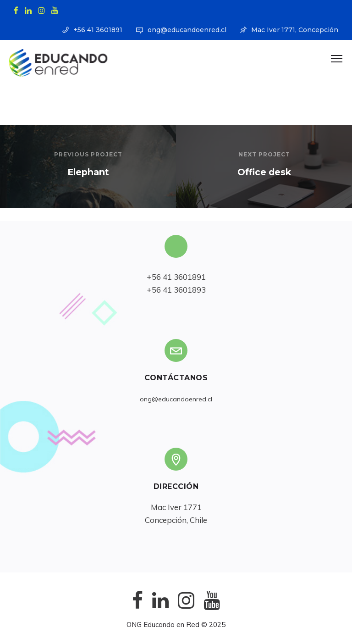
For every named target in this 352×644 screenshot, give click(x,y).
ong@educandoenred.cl (187, 30)
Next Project (264, 154)
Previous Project (88, 154)
